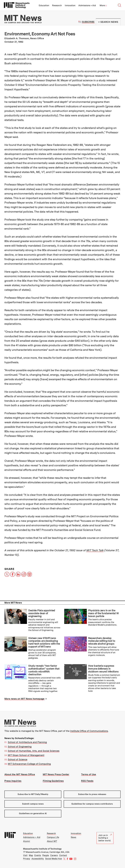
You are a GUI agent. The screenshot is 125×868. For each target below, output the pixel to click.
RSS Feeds (87, 781)
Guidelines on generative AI (33, 813)
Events (38, 855)
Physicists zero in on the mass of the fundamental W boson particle (103, 613)
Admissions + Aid (87, 5)
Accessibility (38, 859)
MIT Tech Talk (95, 550)
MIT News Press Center (56, 774)
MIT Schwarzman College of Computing (29, 764)
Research (57, 5)
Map (31, 855)
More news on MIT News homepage (24, 699)
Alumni (27, 841)
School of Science (18, 759)
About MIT (52, 841)
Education (44, 5)
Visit (25, 855)
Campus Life (53, 837)
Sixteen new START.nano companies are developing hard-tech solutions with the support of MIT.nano (44, 642)
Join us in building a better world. (105, 838)
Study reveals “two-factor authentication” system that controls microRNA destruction (44, 670)
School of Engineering (20, 747)
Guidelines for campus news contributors (92, 804)
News (74, 837)
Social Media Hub (54, 859)
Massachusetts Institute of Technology (42, 849)
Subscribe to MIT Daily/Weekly (33, 794)
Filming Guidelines (53, 781)
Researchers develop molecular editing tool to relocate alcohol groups (102, 641)
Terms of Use (89, 774)
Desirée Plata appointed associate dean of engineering (42, 613)
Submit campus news (33, 804)
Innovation (70, 5)
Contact (63, 855)
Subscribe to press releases (92, 794)
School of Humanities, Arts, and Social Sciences (34, 751)
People (46, 855)
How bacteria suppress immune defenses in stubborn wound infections (103, 669)
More (103, 5)
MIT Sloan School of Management (26, 755)
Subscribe (88, 22)
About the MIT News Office (20, 774)
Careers (54, 855)
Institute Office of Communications (89, 731)
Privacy (27, 859)
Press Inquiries (13, 781)
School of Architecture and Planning (27, 742)
